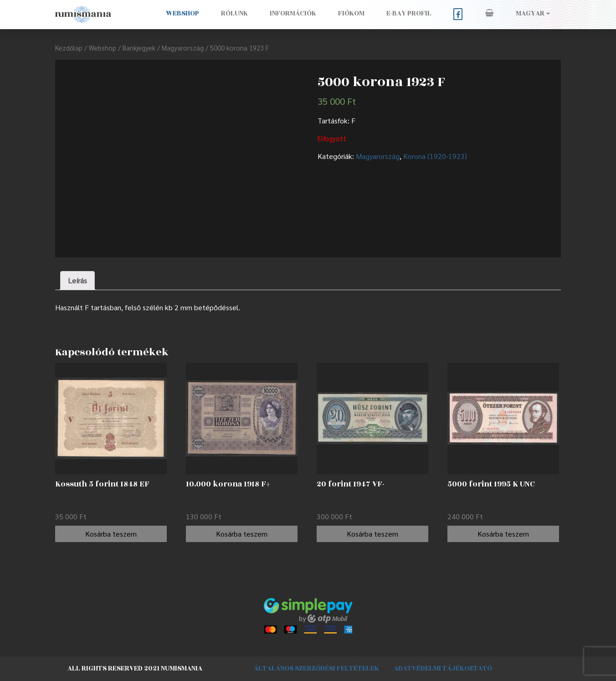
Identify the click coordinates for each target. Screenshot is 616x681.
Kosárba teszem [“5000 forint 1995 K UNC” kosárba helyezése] (503, 534)
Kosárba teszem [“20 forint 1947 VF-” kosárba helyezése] (372, 534)
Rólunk (234, 13)
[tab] (77, 281)
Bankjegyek (139, 48)
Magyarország (183, 48)
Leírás (77, 280)
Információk (293, 13)
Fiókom (351, 13)
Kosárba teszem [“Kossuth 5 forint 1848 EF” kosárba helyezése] (111, 534)
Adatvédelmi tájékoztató (443, 668)
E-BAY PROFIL (409, 13)
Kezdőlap (69, 48)
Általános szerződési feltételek (316, 668)
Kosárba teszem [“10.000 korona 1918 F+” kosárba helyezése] (242, 534)
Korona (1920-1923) (435, 156)
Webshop (182, 13)
